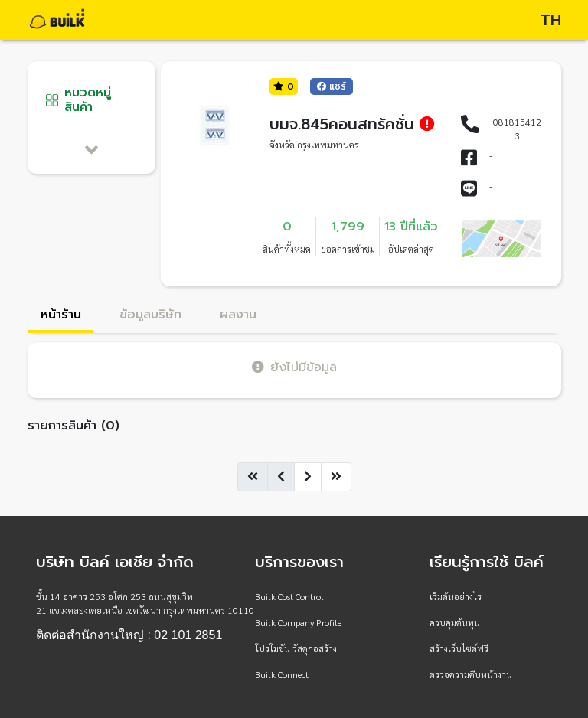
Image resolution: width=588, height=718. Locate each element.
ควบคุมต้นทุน (455, 622)
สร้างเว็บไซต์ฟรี (459, 648)
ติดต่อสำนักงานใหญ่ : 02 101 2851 (129, 635)
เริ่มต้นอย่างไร (456, 596)
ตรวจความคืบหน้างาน (471, 674)
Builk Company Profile (298, 622)
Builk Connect (282, 674)
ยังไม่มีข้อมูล (294, 367)
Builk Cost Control (289, 596)
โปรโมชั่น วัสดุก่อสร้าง (296, 648)
